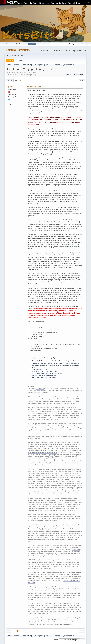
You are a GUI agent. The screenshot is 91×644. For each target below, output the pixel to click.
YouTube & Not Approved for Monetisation (45, 359)
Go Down (10, 81)
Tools (36, 3)
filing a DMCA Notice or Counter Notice (39, 568)
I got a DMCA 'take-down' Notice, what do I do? (47, 373)
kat (11, 87)
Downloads (44, 3)
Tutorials (28, 3)
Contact (71, 3)
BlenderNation (40, 389)
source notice (76, 550)
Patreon (80, 3)
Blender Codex (16, 3)
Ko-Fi (87, 3)
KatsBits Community (18, 50)
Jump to (56, 640)
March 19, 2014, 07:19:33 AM (35, 87)
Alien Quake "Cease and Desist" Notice (44, 371)
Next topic (80, 74)
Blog (64, 3)
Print (82, 81)
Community (56, 3)
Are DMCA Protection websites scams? (44, 375)
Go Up (9, 631)
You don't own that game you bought (43, 357)
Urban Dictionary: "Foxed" (40, 369)
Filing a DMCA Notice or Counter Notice (44, 377)
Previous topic (70, 74)
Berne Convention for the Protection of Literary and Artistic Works (54, 444)
